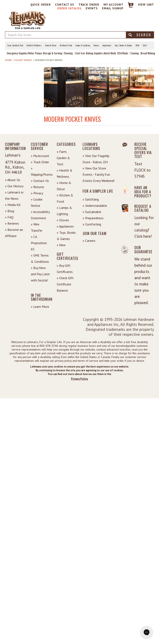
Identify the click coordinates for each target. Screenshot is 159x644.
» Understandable (95, 206)
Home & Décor (51, 45)
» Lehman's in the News (14, 195)
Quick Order (41, 5)
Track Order (89, 5)
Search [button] (140, 35)
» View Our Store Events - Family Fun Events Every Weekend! (99, 174)
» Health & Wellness (65, 173)
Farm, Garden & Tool (15, 45)
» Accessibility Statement (40, 215)
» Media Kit (13, 205)
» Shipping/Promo (41, 171)
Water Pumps (35, 53)
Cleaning (68, 53)
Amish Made (110, 53)
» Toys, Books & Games (66, 236)
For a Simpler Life (98, 191)
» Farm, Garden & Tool (63, 158)
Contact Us (65, 5)
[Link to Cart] (129, 7)
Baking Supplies (94, 53)
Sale (145, 45)
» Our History (14, 186)
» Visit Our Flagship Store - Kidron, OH (96, 159)
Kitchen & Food (66, 45)
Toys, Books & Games (123, 45)
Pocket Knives (23, 60)
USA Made (123, 53)
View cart (146, 5)
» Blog (10, 211)
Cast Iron (80, 53)
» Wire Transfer (37, 227)
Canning (135, 53)
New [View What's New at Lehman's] (137, 45)
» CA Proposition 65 (39, 243)
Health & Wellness (34, 45)
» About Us (13, 180)
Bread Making (148, 53)
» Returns (37, 187)
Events (92, 8)
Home (8, 60)
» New (61, 245)
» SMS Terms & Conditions (40, 258)
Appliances (107, 45)
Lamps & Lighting (83, 45)
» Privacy (37, 193)
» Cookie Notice (37, 202)
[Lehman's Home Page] (28, 20)
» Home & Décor (64, 186)
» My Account (40, 156)
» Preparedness (93, 218)
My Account (113, 5)
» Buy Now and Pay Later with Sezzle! (40, 274)
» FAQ (9, 217)
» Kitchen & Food (65, 198)
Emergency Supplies (17, 53)
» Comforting (92, 224)
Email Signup (113, 8)
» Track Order (40, 162)
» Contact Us (40, 181)
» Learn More (40, 307)
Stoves (96, 45)
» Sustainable (92, 212)
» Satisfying (91, 199)
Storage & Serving (52, 53)
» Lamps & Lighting (64, 211)
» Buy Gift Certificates (65, 269)
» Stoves (63, 220)
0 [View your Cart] (131, 5)
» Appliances (65, 226)
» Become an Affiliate (14, 233)
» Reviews (12, 223)
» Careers (89, 241)
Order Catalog (69, 8)
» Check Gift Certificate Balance (65, 284)
